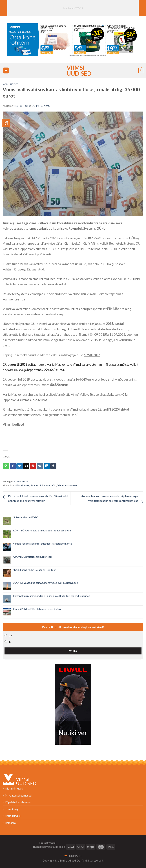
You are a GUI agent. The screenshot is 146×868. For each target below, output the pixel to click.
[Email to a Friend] (26, 466)
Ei (10, 642)
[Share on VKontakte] (40, 466)
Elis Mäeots (23, 485)
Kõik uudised (11, 84)
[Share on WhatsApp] (6, 466)
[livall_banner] (73, 704)
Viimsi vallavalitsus (68, 485)
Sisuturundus (13, 816)
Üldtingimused (14, 788)
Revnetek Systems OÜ (43, 485)
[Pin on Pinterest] (33, 466)
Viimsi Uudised (73, 71)
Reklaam (10, 823)
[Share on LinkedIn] (47, 466)
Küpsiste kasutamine (18, 802)
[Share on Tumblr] (53, 466)
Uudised (73, 856)
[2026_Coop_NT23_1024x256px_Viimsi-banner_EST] (73, 39)
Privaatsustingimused (18, 795)
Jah (11, 635)
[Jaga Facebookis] (13, 466)
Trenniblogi (12, 809)
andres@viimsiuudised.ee (49, 847)
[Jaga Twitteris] (19, 466)
